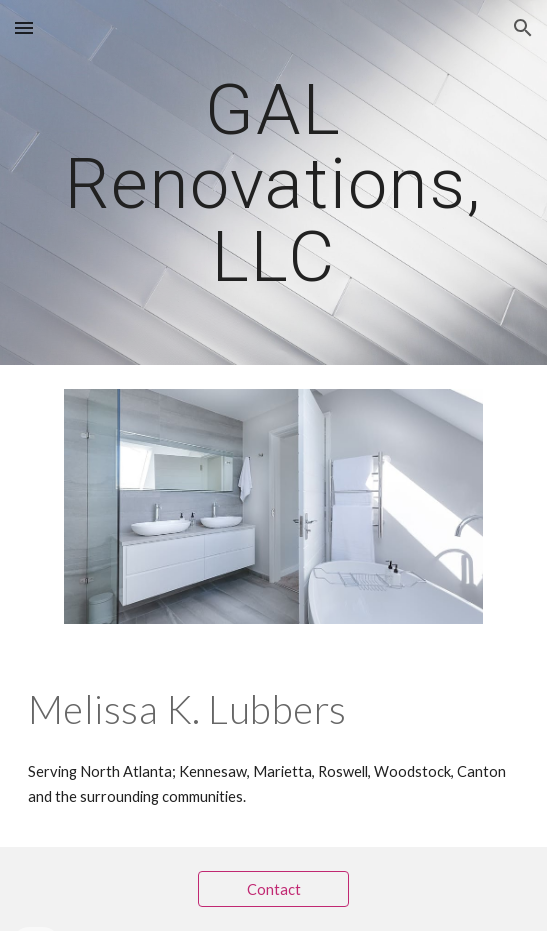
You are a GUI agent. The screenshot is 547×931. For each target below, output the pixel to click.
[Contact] (273, 889)
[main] (273, 182)
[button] (24, 27)
